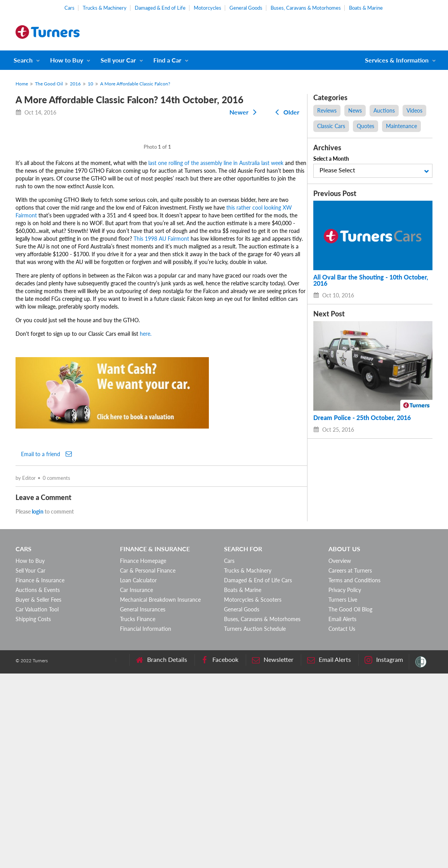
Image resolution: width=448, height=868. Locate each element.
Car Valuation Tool (37, 804)
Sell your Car (118, 60)
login (38, 706)
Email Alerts (342, 813)
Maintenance (401, 126)
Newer (245, 112)
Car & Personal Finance (148, 765)
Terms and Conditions (354, 775)
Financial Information (146, 823)
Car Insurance (136, 784)
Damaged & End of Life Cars (258, 775)
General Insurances (143, 804)
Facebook (220, 854)
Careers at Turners (350, 765)
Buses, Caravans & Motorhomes (306, 8)
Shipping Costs (33, 813)
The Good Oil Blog (350, 804)
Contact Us (342, 823)
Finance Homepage (143, 755)
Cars (69, 8)
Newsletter (273, 854)
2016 (75, 84)
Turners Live (343, 794)
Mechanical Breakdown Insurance (160, 794)
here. (146, 528)
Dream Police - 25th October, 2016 (362, 418)
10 (90, 84)
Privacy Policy (345, 784)
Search (23, 60)
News (355, 110)
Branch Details (161, 854)
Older (286, 112)
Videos (414, 110)
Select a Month (331, 159)
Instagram (384, 854)
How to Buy (67, 60)
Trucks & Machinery (105, 8)
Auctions (384, 110)
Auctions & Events (38, 784)
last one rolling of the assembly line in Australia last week (216, 357)
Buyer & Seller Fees (38, 794)
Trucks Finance (138, 813)
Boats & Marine (366, 8)
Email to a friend (46, 648)
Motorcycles (208, 8)
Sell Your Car (30, 765)
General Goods (246, 8)
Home (22, 84)
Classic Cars (331, 126)
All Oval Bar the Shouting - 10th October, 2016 (371, 280)
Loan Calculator (138, 775)
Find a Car (167, 60)
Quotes (366, 126)
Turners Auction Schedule (255, 823)
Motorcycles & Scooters (253, 794)
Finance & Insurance (40, 775)
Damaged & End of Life (160, 8)
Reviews (327, 110)
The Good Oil (49, 84)
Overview (340, 755)
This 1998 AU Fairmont (161, 433)
